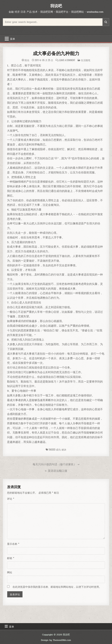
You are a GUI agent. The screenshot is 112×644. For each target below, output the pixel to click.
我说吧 (56, 6)
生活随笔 (86, 60)
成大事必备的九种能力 (56, 53)
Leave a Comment (67, 60)
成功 (58, 449)
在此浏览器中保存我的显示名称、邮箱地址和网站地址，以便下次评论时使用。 (57, 587)
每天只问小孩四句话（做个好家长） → (56, 464)
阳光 (27, 60)
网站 (10, 573)
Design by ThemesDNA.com (56, 640)
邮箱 (11, 558)
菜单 (13, 39)
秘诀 (64, 449)
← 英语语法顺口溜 (56, 471)
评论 (11, 499)
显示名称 (13, 544)
